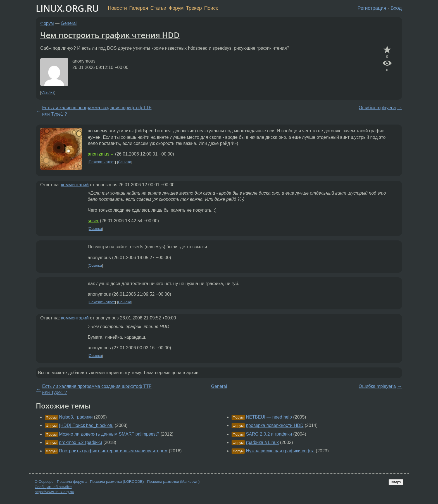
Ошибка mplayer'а (377, 108)
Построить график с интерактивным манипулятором (113, 451)
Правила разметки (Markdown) (173, 482)
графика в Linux (262, 442)
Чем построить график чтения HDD (110, 35)
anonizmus (98, 154)
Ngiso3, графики (76, 417)
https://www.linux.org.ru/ (54, 492)
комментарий (75, 185)
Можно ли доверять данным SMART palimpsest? (109, 434)
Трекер (194, 8)
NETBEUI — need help (269, 417)
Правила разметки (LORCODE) (117, 482)
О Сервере (44, 482)
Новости (117, 8)
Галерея (139, 8)
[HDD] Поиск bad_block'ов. (86, 425)
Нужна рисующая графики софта (280, 451)
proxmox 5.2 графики (80, 442)
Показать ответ (102, 162)
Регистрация (372, 8)
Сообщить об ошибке (53, 487)
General (69, 23)
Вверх (396, 482)
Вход (396, 8)
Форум (176, 8)
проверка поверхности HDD (275, 425)
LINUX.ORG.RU (67, 8)
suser (93, 221)
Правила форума (72, 482)
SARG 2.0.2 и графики (269, 434)
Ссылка (48, 93)
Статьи (158, 8)
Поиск (211, 8)
